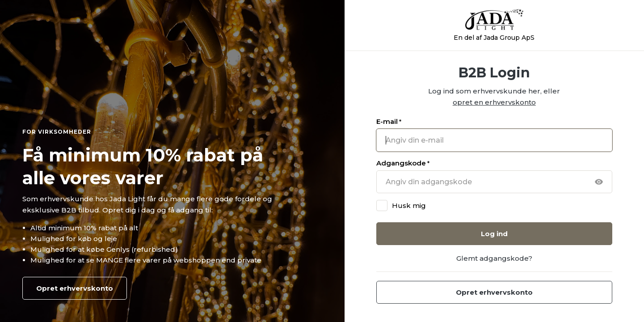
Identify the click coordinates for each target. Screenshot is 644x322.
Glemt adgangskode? (494, 258)
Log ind (494, 234)
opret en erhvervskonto (494, 102)
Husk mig (409, 205)
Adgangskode (403, 163)
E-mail (389, 121)
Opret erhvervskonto (75, 288)
